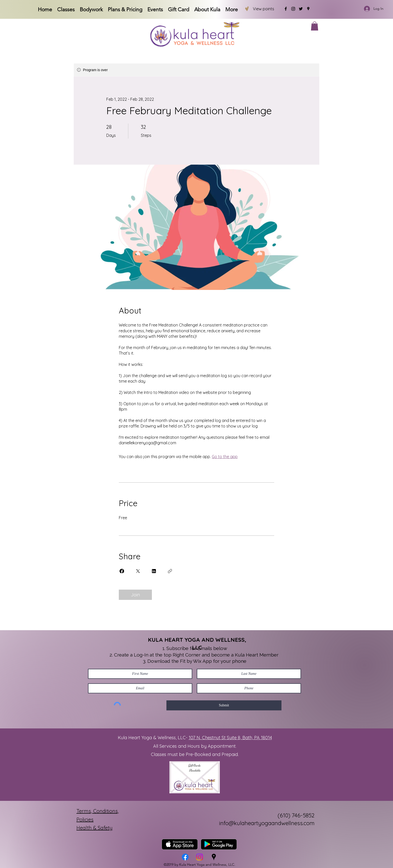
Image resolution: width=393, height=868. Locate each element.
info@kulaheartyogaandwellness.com (267, 823)
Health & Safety (94, 828)
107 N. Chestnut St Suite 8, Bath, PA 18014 (230, 738)
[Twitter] (301, 9)
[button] (315, 26)
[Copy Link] (170, 571)
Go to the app (225, 457)
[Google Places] (308, 9)
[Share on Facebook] (122, 571)
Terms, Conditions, (98, 811)
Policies (85, 820)
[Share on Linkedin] (154, 571)
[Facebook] (286, 9)
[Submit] (224, 705)
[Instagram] (293, 9)
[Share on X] (138, 571)
